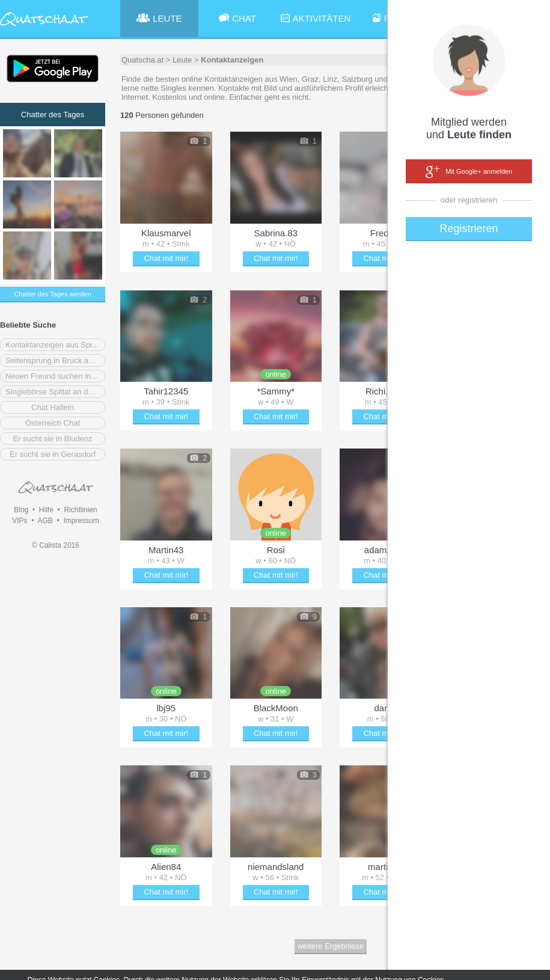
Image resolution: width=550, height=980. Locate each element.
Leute (182, 60)
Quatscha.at (142, 60)
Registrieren (469, 228)
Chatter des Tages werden (52, 294)
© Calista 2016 (56, 545)
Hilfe (46, 510)
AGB (45, 521)
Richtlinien (80, 510)
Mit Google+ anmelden (469, 172)
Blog (21, 510)
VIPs (20, 521)
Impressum (81, 521)
